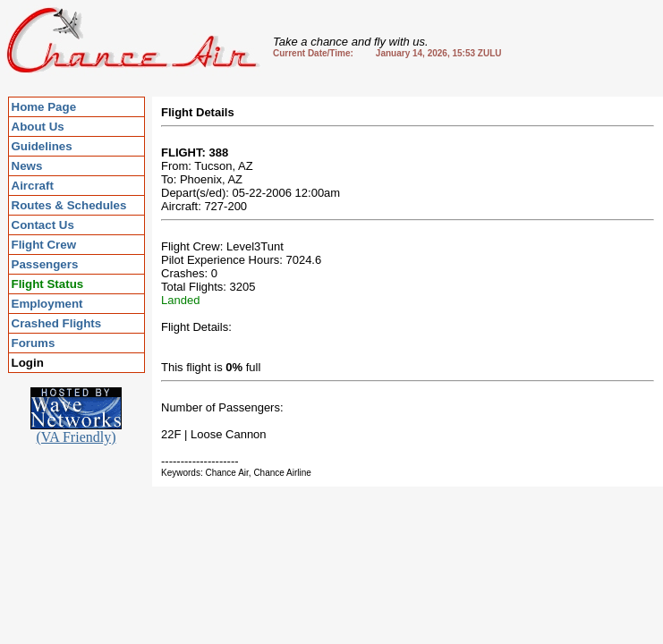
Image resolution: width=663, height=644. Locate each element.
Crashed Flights (57, 323)
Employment (47, 304)
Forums (34, 343)
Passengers (45, 264)
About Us (38, 127)
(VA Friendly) (76, 431)
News (27, 166)
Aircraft (33, 186)
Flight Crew (44, 245)
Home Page (44, 107)
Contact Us (43, 225)
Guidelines (42, 146)
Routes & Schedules (69, 205)
